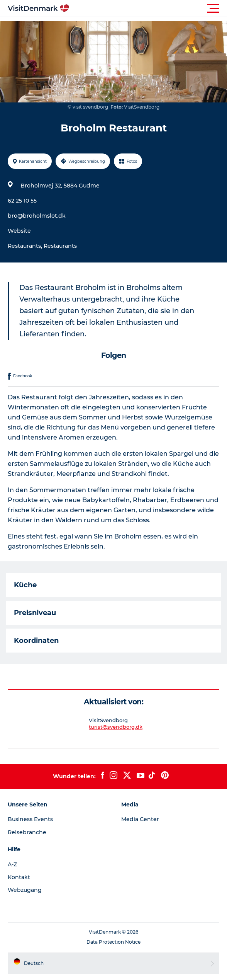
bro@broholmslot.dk (37, 216)
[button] (148, 9)
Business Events (30, 819)
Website (19, 231)
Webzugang (25, 890)
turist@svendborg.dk (116, 727)
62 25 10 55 (22, 201)
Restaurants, (26, 246)
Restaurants (60, 246)
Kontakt (19, 877)
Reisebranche (27, 832)
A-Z (12, 864)
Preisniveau (35, 613)
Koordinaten (36, 641)
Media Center (140, 819)
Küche (25, 585)
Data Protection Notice (113, 942)
